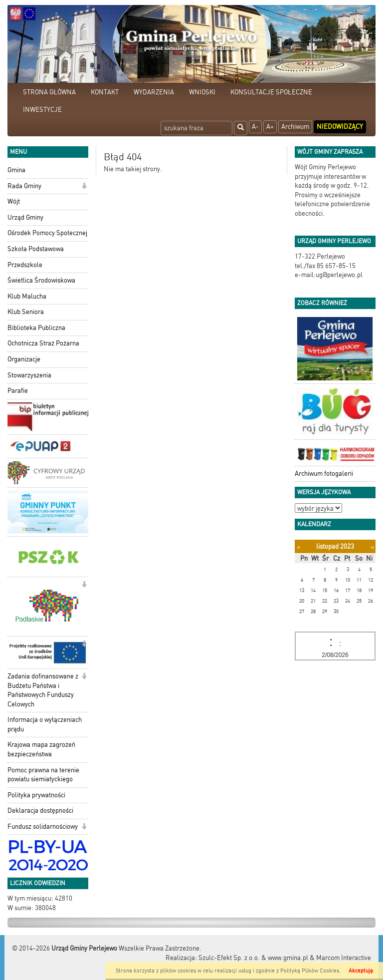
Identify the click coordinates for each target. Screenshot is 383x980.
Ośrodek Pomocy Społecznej (47, 233)
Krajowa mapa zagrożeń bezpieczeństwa (41, 749)
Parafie (18, 391)
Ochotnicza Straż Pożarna (43, 343)
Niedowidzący (340, 127)
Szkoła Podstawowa (36, 249)
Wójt (14, 201)
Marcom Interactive (344, 958)
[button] (84, 187)
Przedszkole (25, 265)
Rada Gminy (24, 186)
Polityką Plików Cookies (310, 971)
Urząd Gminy (25, 217)
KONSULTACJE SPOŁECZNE (271, 92)
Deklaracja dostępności (40, 811)
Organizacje (24, 359)
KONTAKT (105, 92)
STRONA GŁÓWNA (49, 92)
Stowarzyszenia (29, 375)
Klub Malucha (27, 296)
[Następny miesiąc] (372, 547)
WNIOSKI (202, 92)
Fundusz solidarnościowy (43, 826)
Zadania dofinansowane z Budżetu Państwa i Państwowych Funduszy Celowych (43, 690)
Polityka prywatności (36, 795)
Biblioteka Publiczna (36, 328)
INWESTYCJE (42, 110)
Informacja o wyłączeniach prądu (45, 724)
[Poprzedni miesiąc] (298, 547)
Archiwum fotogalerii (324, 474)
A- (255, 127)
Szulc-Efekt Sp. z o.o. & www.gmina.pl (253, 958)
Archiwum (295, 127)
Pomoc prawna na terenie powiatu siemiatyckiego (43, 775)
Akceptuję (361, 971)
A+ (270, 127)
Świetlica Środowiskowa (41, 280)
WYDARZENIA (154, 92)
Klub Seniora (26, 312)
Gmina (16, 170)
